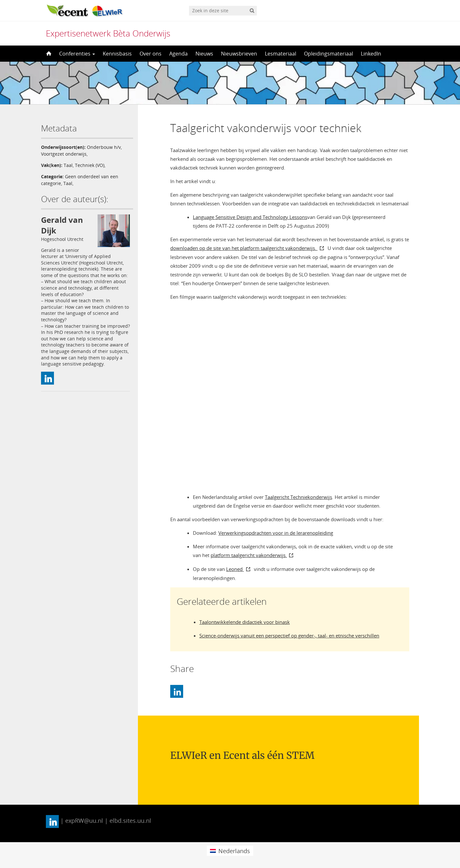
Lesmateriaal (281, 54)
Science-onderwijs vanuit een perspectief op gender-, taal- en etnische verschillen (289, 635)
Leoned (235, 569)
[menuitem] (230, 851)
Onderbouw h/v (104, 147)
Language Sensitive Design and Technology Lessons (250, 217)
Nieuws (204, 54)
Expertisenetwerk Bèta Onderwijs (108, 33)
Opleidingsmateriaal (329, 54)
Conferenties (77, 54)
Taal (68, 165)
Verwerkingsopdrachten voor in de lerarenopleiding (276, 533)
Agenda (178, 54)
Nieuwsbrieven (239, 54)
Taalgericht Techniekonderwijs (298, 497)
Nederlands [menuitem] (234, 851)
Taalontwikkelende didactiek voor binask (245, 622)
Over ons (151, 54)
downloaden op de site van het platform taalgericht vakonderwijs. (244, 248)
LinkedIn (371, 54)
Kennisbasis (117, 54)
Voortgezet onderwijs (64, 154)
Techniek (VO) (90, 165)
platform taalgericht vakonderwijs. (249, 555)
